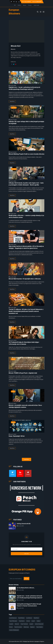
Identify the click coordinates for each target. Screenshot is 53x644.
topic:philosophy (13, 621)
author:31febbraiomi (14, 630)
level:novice (29, 618)
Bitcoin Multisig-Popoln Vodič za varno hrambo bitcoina (26, 154)
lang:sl (13, 391)
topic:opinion (39, 627)
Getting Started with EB (24, 524)
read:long (26, 627)
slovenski (14, 108)
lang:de (11, 624)
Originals (14, 73)
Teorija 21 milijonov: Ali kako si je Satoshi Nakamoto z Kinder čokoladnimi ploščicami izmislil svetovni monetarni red (26, 311)
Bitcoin (13, 359)
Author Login (36, 5)
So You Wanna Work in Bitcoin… (26, 588)
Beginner (32, 627)
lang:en (31, 624)
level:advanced (13, 618)
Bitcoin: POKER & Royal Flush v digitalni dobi (23, 373)
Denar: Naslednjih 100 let (17, 436)
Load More (26, 459)
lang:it (33, 621)
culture (28, 621)
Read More (12, 101)
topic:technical (24, 624)
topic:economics (18, 627)
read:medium (21, 618)
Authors (19, 5)
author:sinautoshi (39, 624)
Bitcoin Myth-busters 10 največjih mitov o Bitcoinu (25, 279)
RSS (15, 5)
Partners (30, 5)
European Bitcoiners (22, 570)
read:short (36, 618)
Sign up (25, 5)
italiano (38, 621)
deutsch (17, 624)
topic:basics (22, 621)
